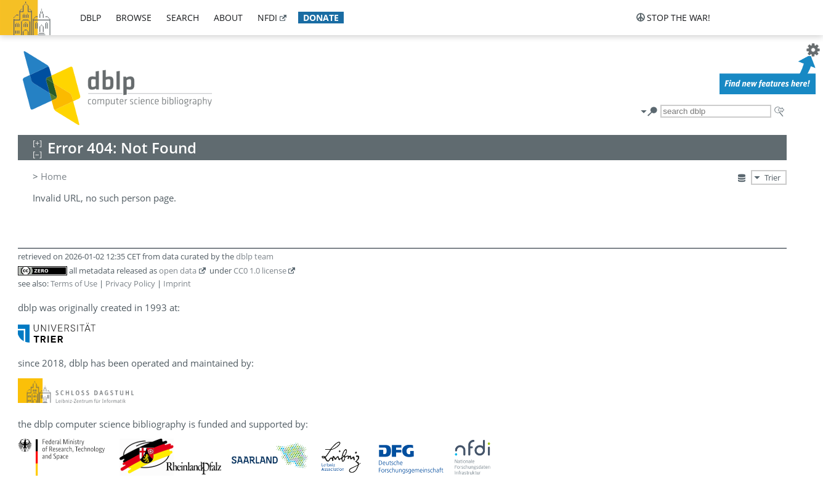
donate (321, 18)
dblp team (255, 256)
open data (178, 270)
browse (134, 18)
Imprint (177, 283)
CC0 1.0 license (260, 270)
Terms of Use (74, 283)
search (183, 18)
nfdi (267, 18)
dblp (91, 18)
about (228, 18)
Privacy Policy (130, 283)
